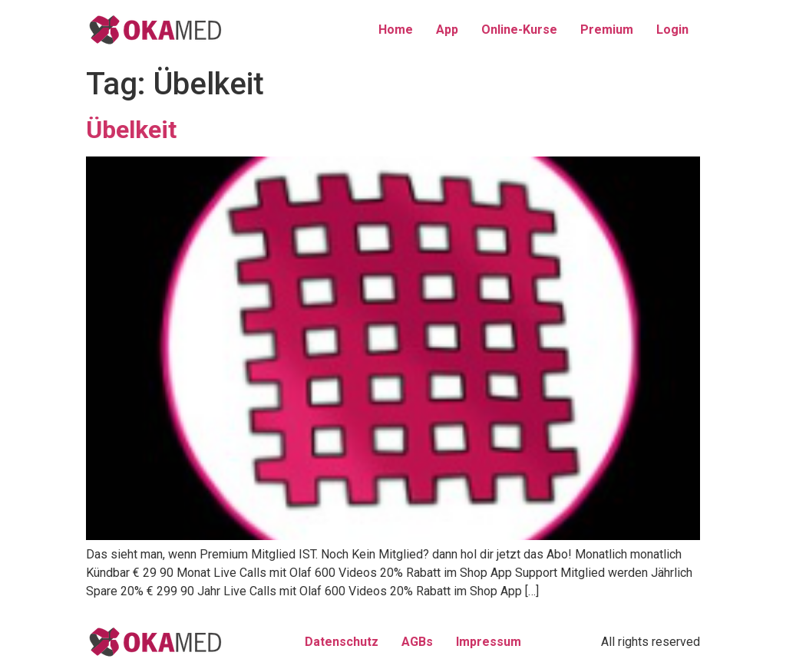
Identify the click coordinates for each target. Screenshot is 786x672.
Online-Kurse (519, 30)
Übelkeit (131, 130)
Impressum (489, 642)
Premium (607, 30)
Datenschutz (342, 642)
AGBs (417, 642)
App (447, 30)
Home (396, 30)
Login (672, 30)
